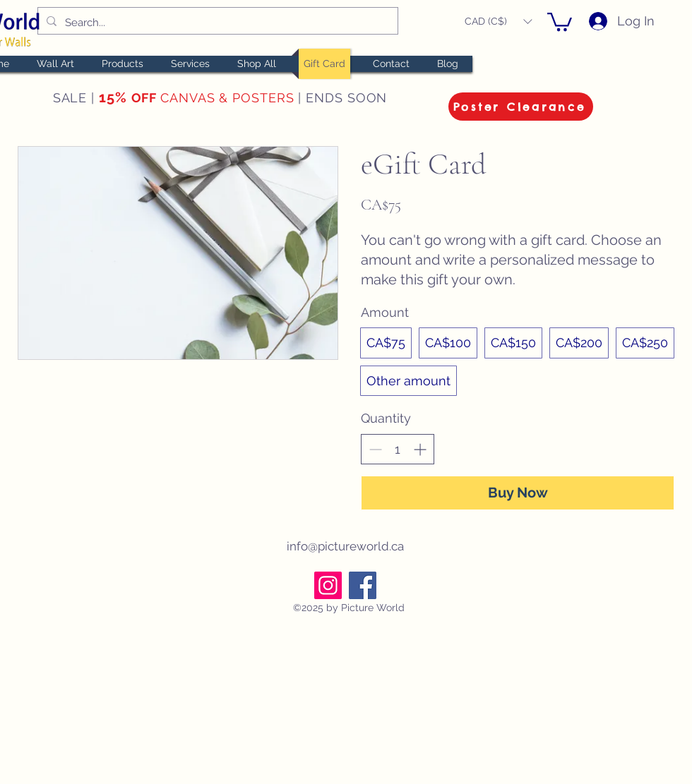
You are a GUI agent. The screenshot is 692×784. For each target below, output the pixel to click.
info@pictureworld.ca (345, 546)
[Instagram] (328, 585)
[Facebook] (363, 585)
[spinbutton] (398, 449)
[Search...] (216, 23)
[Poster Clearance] (521, 107)
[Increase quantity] (420, 449)
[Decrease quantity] (375, 449)
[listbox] (498, 22)
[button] (498, 22)
